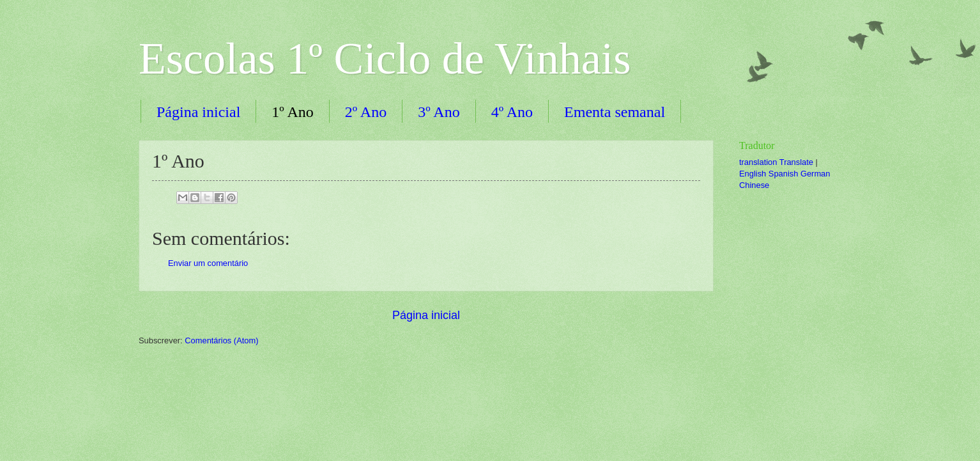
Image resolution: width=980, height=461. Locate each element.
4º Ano (512, 112)
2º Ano (366, 112)
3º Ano (439, 112)
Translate (796, 162)
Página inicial (198, 112)
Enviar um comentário (208, 263)
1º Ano (292, 112)
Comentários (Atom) (221, 340)
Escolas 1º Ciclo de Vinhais (385, 59)
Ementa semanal (615, 112)
